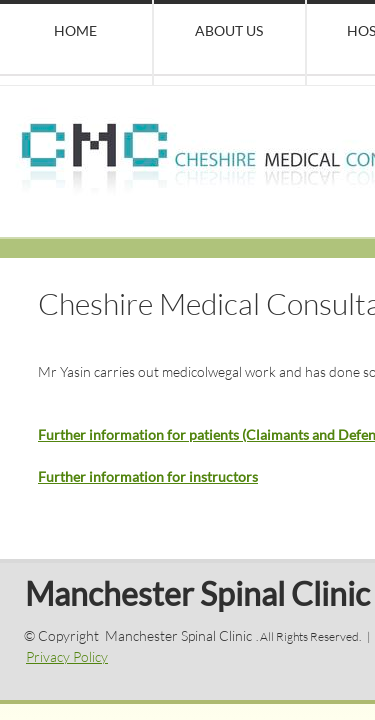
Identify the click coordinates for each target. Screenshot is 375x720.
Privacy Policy (67, 656)
